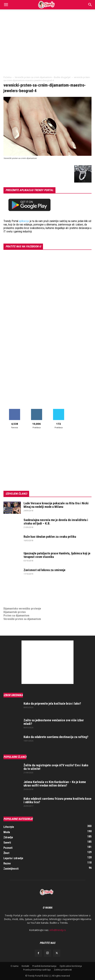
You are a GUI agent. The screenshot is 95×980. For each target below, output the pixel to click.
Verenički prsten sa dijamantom (22, 619)
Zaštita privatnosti (63, 970)
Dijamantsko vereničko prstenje (22, 605)
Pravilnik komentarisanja (44, 966)
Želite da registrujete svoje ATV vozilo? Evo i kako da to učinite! (56, 767)
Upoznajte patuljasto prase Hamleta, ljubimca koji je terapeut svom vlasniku (57, 555)
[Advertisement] (47, 35)
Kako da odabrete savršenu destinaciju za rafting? (56, 737)
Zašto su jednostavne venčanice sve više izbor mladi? (54, 722)
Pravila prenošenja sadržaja (37, 970)
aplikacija (24, 221)
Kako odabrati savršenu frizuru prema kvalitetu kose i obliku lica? (57, 800)
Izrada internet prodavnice (19, 595)
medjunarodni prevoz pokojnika (22, 602)
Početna (7, 77)
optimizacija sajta (14, 588)
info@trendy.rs (58, 930)
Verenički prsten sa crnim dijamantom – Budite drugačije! (43, 77)
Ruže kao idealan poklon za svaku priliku (50, 537)
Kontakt (25, 966)
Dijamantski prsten (15, 612)
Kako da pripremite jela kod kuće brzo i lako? (52, 703)
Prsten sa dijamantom (16, 616)
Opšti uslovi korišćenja (71, 966)
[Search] (90, 5)
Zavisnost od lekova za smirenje (44, 570)
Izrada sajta (10, 591)
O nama (14, 966)
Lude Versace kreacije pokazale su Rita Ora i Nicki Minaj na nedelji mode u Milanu (56, 505)
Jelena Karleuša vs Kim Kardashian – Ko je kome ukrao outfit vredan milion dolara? (55, 784)
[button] (6, 5)
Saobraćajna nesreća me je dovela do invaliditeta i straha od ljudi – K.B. (56, 522)
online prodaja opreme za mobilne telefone (29, 598)
